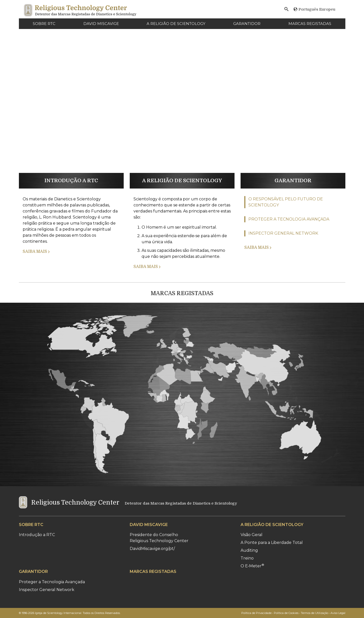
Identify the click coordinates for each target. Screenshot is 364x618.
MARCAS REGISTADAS (310, 24)
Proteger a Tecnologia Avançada (52, 582)
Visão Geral (252, 535)
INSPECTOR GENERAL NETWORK (283, 233)
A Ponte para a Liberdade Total (272, 543)
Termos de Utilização (315, 613)
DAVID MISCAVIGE (101, 24)
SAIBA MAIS (36, 252)
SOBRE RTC (44, 24)
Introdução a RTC (37, 535)
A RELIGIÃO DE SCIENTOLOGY (176, 24)
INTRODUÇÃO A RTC (71, 181)
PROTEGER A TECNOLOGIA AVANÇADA (289, 219)
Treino (247, 558)
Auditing (249, 550)
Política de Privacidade (256, 613)
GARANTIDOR (247, 24)
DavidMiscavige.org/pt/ (152, 549)
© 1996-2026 (70, 613)
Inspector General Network (47, 590)
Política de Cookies (286, 613)
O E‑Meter (252, 566)
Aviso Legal (338, 613)
